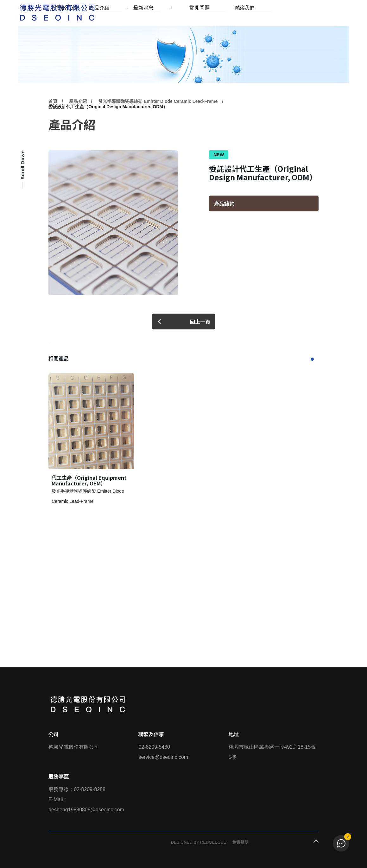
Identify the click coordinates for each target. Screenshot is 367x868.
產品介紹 (148, 12)
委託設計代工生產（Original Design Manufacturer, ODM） (108, 121)
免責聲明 (240, 842)
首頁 (53, 116)
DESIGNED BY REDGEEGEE (199, 842)
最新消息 (187, 12)
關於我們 (121, 12)
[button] (312, 359)
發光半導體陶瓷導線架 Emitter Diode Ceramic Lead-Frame (158, 116)
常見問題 (226, 12)
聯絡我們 (253, 12)
